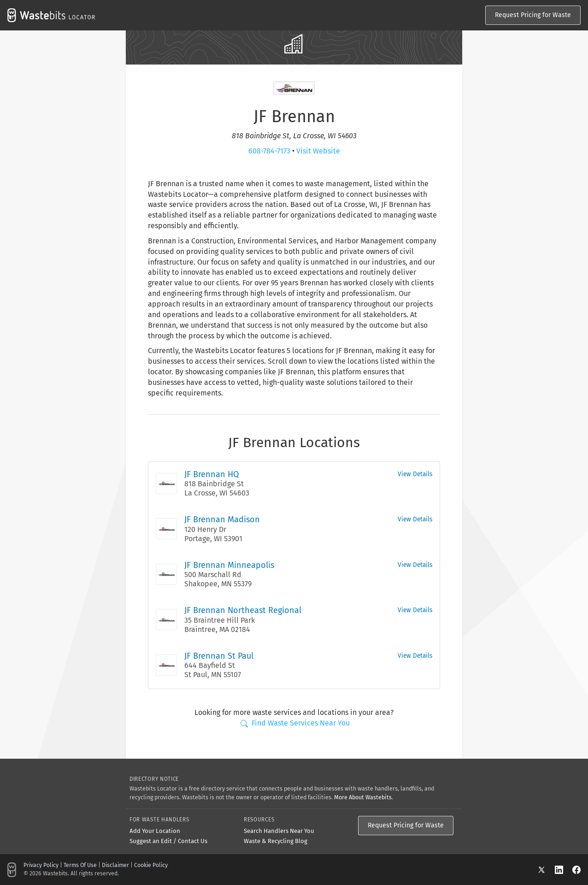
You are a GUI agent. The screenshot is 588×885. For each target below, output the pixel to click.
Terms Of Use (80, 865)
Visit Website (318, 151)
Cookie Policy (151, 865)
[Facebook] (576, 870)
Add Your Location (155, 831)
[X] (546, 870)
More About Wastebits (363, 797)
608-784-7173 (269, 151)
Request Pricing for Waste (533, 15)
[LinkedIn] (564, 870)
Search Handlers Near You (279, 831)
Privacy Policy (41, 865)
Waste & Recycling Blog (276, 841)
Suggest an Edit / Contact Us (168, 841)
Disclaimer (115, 865)
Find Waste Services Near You (295, 723)
